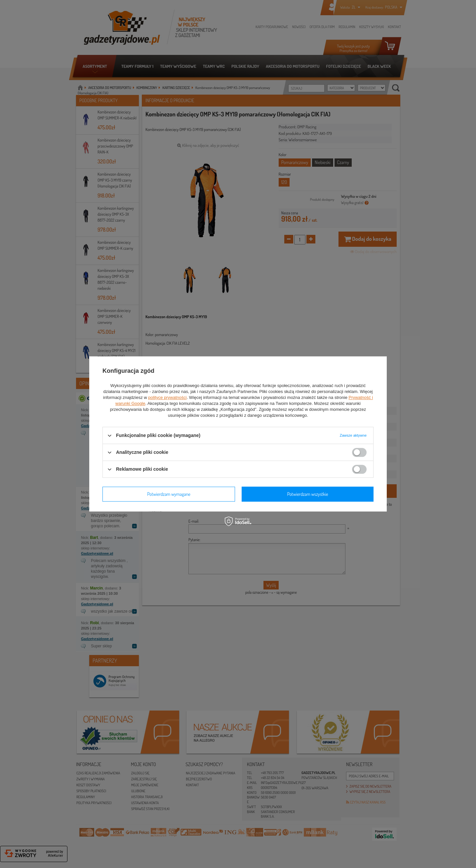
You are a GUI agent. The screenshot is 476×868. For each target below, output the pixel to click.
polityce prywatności (167, 397)
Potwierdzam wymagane (169, 494)
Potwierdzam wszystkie (308, 494)
